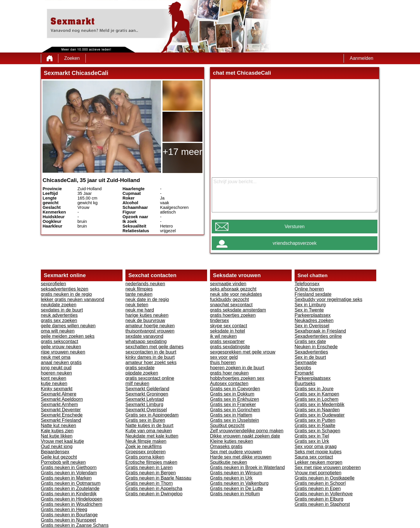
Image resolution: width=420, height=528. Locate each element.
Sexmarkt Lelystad (145, 399)
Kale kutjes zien (57, 431)
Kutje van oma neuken (149, 431)
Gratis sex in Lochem (316, 399)
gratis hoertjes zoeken (233, 315)
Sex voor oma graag (316, 446)
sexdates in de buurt (62, 310)
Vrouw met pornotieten (318, 473)
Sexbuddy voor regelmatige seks (328, 299)
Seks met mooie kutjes (318, 452)
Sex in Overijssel (312, 326)
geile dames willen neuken (68, 326)
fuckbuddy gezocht (229, 299)
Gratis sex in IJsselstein (235, 420)
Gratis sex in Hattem (231, 415)
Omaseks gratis (226, 446)
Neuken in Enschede (316, 347)
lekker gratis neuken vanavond (72, 299)
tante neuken (139, 294)
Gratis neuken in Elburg (319, 499)
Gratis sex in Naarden (317, 410)
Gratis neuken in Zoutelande (70, 488)
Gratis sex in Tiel (312, 436)
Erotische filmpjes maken (151, 462)
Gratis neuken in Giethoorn (69, 467)
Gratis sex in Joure (314, 389)
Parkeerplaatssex (313, 315)
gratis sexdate (140, 368)
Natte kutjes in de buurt (149, 425)
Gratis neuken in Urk (231, 478)
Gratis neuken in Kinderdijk (69, 494)
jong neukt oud (56, 368)
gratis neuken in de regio (66, 294)
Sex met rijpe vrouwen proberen (328, 467)
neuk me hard (140, 310)
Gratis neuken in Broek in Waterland (247, 467)
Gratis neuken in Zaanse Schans (75, 525)
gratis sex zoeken (59, 320)
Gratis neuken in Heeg (64, 509)
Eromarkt (304, 373)
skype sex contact (229, 326)
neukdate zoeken (59, 305)
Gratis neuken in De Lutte (236, 488)
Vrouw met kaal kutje (62, 441)
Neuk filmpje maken (146, 441)
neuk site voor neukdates (236, 294)
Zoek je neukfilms (144, 446)
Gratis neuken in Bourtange (69, 515)
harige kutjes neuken (147, 315)
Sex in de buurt (310, 357)
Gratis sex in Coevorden (235, 389)
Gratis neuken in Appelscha (154, 488)
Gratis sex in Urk (312, 441)
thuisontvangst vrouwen (150, 331)
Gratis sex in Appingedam (152, 415)
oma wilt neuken (58, 331)
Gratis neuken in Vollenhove (324, 494)
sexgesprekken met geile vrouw (243, 352)
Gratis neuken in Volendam (69, 473)
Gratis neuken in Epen (318, 488)
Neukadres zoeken (314, 320)
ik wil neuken (223, 336)
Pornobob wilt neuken (63, 462)
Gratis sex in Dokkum (232, 394)
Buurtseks (305, 383)
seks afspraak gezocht (233, 289)
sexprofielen (53, 284)
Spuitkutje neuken (229, 462)
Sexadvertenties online (318, 336)
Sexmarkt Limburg (144, 404)
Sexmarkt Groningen (147, 394)
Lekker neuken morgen (318, 462)
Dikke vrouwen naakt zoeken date (245, 436)
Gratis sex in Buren (145, 420)
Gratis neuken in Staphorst (322, 504)
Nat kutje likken (57, 436)
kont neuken (54, 378)
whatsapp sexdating (146, 341)
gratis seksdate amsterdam (238, 310)
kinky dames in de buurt (150, 357)
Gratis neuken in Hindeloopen (72, 499)
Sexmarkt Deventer (61, 410)
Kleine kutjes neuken (232, 441)
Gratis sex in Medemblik (320, 404)
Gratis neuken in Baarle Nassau (158, 478)
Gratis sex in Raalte (315, 425)
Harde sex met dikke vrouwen (241, 457)
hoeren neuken (56, 373)
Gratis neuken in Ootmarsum (71, 483)
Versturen (295, 227)
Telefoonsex (307, 284)
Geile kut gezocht (59, 457)
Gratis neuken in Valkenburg (239, 483)
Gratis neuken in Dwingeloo (154, 494)
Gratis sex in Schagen (317, 431)
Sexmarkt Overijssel (146, 410)
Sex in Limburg (310, 305)
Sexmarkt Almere (59, 394)
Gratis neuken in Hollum (235, 494)
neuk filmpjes (139, 289)
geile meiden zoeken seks (68, 336)
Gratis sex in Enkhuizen (235, 399)
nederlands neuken (145, 284)
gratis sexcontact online (150, 378)
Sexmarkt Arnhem (59, 404)
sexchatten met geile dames (154, 347)
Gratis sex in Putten (315, 420)
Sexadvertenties (311, 352)
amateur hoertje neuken (150, 326)
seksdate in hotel (228, 331)
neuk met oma (56, 357)
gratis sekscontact (60, 341)
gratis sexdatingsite (230, 347)
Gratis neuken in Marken (66, 478)
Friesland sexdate (313, 294)
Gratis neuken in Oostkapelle (324, 478)
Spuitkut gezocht (227, 425)
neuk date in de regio (147, 299)
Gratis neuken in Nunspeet (68, 520)
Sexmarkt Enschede (62, 415)
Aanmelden (362, 58)
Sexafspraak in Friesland (320, 331)
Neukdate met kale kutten (152, 436)
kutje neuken (54, 383)
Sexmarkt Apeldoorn (62, 399)
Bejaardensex (55, 452)
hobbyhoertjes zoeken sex (237, 378)
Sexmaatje (306, 362)
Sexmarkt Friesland (61, 420)
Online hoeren (309, 289)
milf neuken (137, 383)
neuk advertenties (59, 315)
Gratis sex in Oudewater (320, 415)
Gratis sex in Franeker (233, 404)
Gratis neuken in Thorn (149, 483)
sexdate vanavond (144, 336)
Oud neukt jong (57, 446)
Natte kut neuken (58, 425)
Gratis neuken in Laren (149, 467)
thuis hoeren (223, 362)
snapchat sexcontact (231, 305)
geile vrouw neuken (61, 347)
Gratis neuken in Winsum (236, 473)
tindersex (219, 320)
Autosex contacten (229, 383)
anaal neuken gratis (61, 362)
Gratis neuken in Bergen (151, 473)
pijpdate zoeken (142, 373)
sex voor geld (224, 357)
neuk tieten (137, 305)
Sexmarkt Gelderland (147, 389)
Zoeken (72, 58)
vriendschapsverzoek (295, 243)
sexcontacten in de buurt (151, 352)
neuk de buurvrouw (145, 320)
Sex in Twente (309, 310)
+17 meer (182, 152)
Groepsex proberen (146, 452)
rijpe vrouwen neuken (63, 352)
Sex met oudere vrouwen (236, 452)
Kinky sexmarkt (57, 389)
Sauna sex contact (314, 457)
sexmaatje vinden (228, 284)
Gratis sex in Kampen (317, 394)
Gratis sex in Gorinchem (235, 410)
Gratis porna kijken (145, 457)
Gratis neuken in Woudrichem (71, 504)
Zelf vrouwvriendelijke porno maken (247, 431)
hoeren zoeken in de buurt (237, 368)
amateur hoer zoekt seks (151, 362)
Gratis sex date (310, 341)
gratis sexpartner (227, 341)
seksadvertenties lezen (65, 289)
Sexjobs (303, 368)
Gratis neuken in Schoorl (320, 483)
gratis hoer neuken (229, 373)
